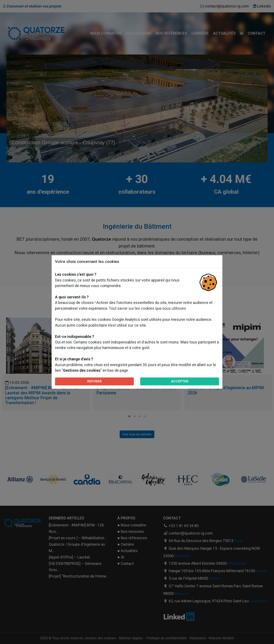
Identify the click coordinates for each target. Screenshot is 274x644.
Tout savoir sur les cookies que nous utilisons (147, 308)
